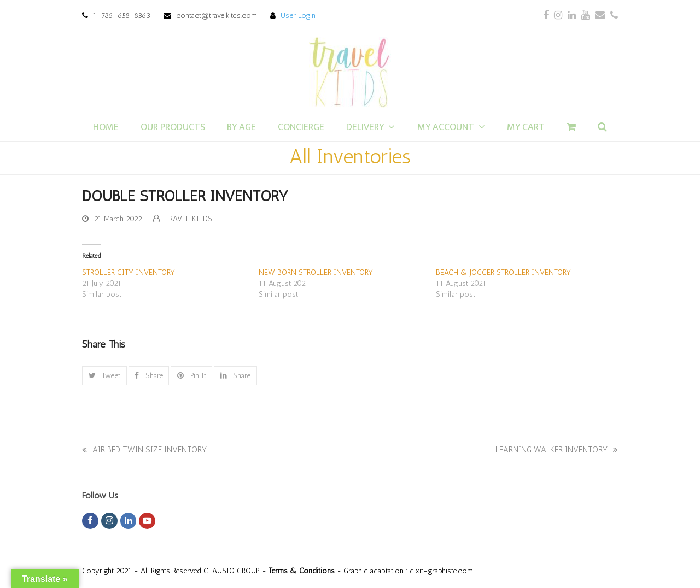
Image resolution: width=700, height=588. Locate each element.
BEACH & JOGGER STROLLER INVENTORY (503, 272)
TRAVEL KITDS (189, 219)
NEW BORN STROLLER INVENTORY (316, 272)
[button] (104, 376)
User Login (298, 15)
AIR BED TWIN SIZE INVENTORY (144, 450)
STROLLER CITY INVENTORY (129, 272)
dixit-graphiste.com (441, 571)
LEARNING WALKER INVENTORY (557, 450)
